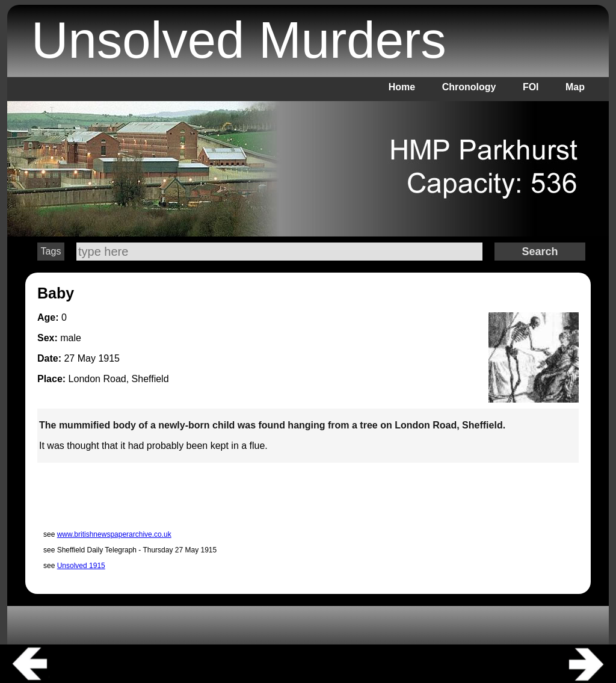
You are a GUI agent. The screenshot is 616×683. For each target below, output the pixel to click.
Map (575, 87)
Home (402, 87)
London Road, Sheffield (119, 379)
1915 (109, 358)
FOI (531, 87)
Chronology (469, 87)
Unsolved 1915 (81, 566)
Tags (51, 251)
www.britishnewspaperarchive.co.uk (114, 534)
